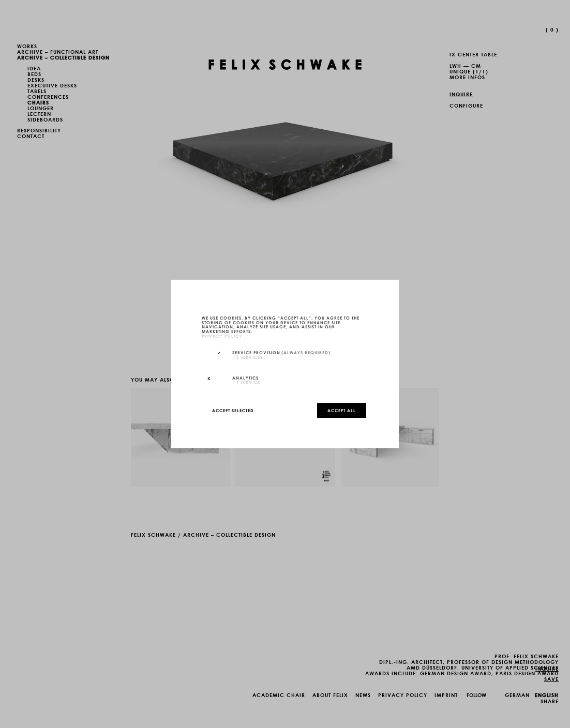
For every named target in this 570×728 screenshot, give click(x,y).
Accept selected (233, 410)
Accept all (342, 410)
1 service (246, 382)
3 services (248, 357)
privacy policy (222, 336)
